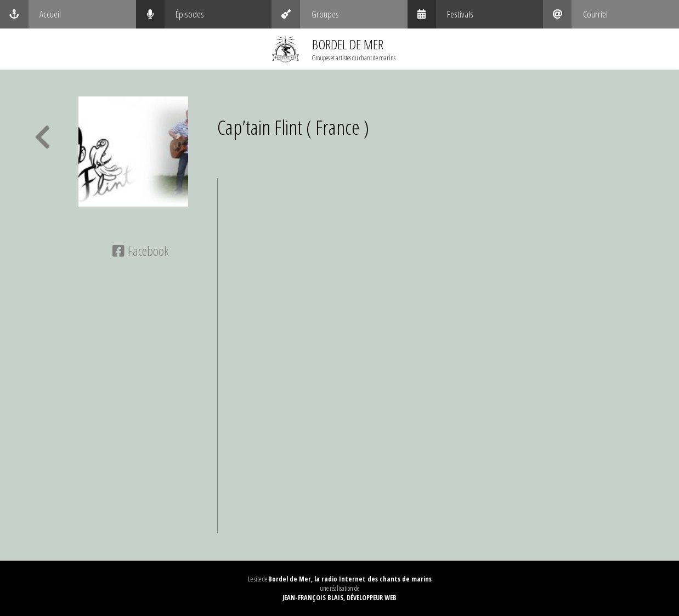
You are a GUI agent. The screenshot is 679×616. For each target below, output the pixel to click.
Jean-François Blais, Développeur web (339, 598)
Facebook (141, 251)
